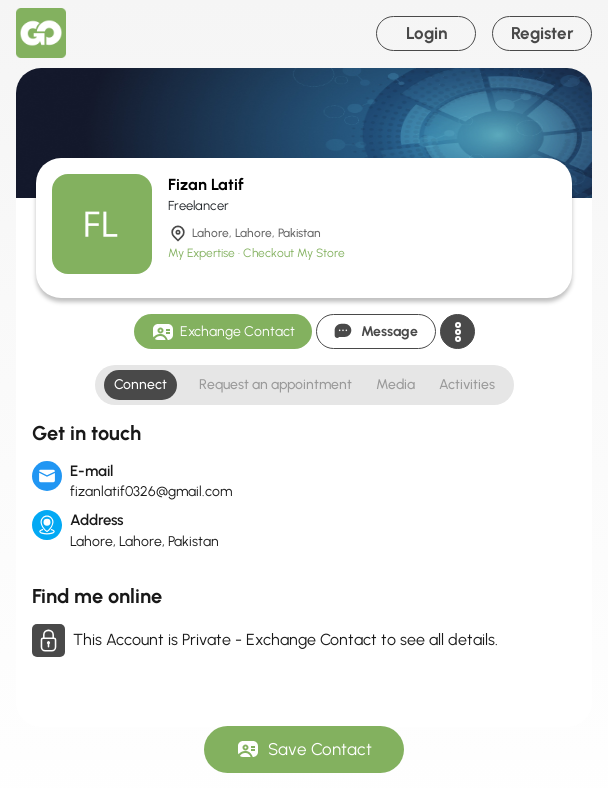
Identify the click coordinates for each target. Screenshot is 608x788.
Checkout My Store (294, 253)
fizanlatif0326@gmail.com (151, 491)
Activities (467, 384)
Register (542, 33)
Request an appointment (275, 384)
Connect (140, 384)
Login (426, 33)
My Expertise (203, 253)
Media (395, 384)
